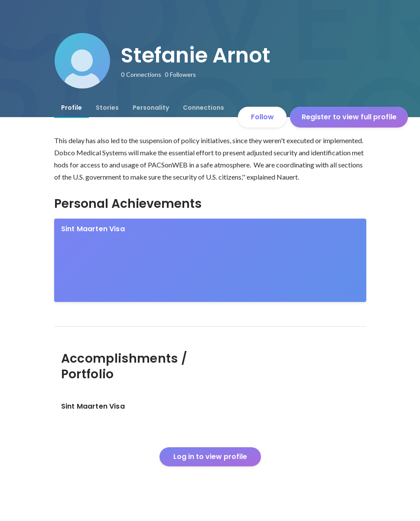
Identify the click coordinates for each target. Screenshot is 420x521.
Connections (203, 108)
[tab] (72, 108)
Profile (72, 108)
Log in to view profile (210, 457)
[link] (210, 260)
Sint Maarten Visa (93, 229)
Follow (262, 117)
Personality (151, 108)
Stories (107, 108)
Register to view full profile (349, 117)
